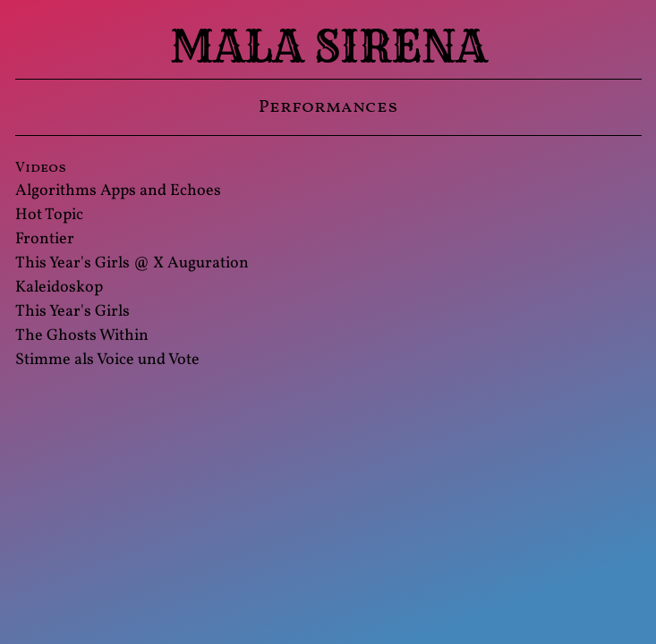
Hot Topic (49, 215)
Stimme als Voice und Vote (107, 360)
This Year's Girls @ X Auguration (132, 263)
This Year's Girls (72, 312)
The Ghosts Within (82, 336)
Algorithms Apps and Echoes (118, 191)
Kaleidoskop (59, 288)
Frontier (45, 239)
